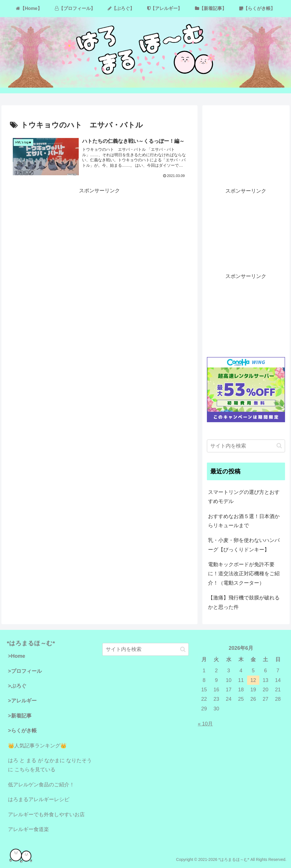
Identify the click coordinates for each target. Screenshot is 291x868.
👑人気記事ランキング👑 (37, 746)
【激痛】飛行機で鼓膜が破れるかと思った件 (244, 602)
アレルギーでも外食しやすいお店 (46, 815)
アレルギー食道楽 (28, 829)
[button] (279, 446)
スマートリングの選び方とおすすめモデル (244, 497)
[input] (246, 446)
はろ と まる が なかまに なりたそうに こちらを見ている (50, 765)
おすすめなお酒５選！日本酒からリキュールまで (244, 521)
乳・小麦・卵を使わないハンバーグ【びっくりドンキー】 (244, 545)
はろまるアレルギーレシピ (39, 799)
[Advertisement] (99, 235)
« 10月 (205, 724)
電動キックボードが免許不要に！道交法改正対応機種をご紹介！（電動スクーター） (244, 574)
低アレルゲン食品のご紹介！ (41, 785)
